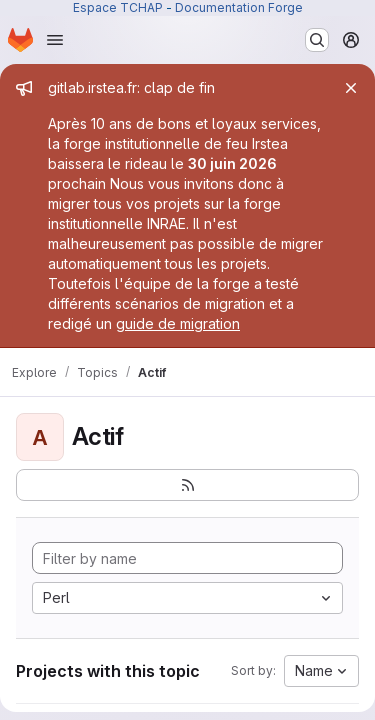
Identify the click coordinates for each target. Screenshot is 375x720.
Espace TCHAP (118, 7)
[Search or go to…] (317, 40)
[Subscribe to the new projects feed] (187, 485)
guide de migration (178, 323)
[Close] (351, 88)
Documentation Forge (239, 7)
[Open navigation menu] (55, 40)
